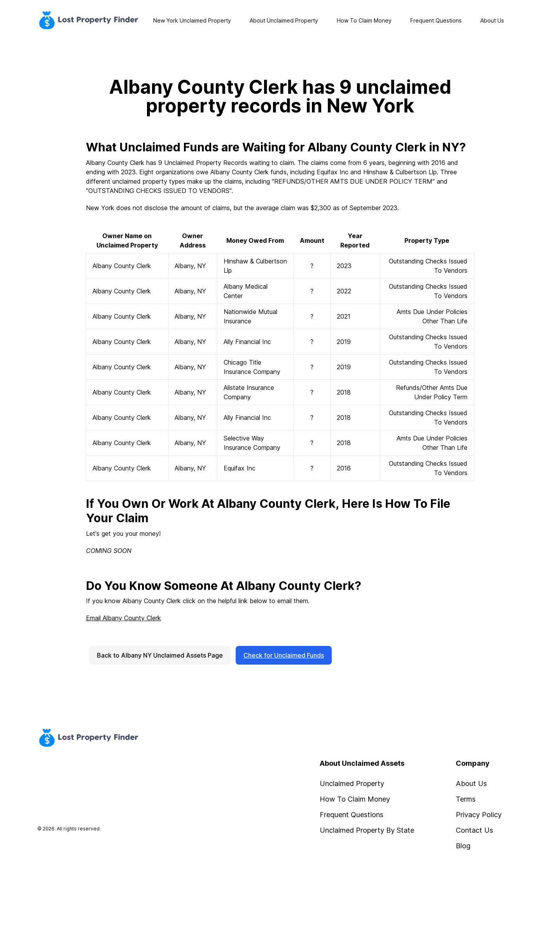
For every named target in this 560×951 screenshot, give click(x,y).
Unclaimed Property (352, 783)
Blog (463, 846)
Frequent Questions (436, 20)
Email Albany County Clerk (123, 618)
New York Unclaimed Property (192, 20)
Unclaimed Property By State (367, 830)
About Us (492, 20)
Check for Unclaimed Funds (284, 655)
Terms (466, 799)
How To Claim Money (364, 20)
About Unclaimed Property (284, 20)
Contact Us (474, 830)
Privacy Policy (479, 815)
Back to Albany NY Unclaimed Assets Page (160, 655)
